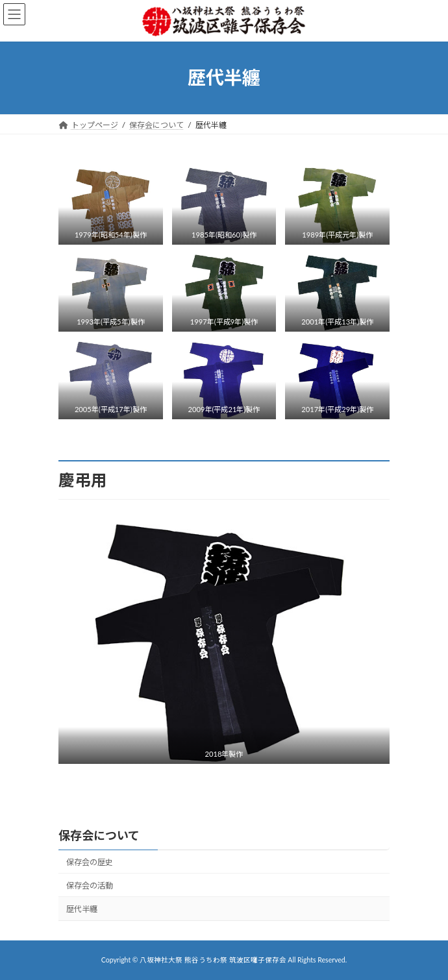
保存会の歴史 (90, 862)
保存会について (99, 835)
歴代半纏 (82, 909)
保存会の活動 (90, 886)
